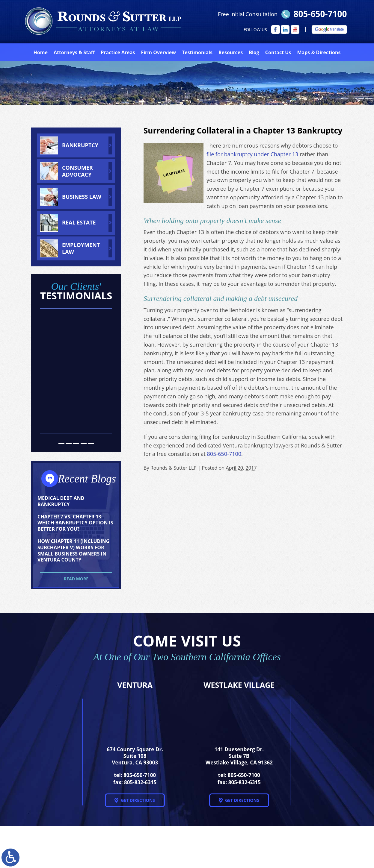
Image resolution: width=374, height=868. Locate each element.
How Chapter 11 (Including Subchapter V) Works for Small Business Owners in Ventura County (73, 550)
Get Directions (138, 800)
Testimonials (197, 52)
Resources (231, 52)
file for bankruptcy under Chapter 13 (252, 154)
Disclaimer (324, 847)
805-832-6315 (140, 782)
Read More (76, 579)
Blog (254, 52)
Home (41, 52)
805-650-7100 (320, 14)
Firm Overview (158, 52)
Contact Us (278, 52)
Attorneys (74, 52)
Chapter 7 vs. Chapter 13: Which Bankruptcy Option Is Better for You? (75, 523)
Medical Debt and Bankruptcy (61, 501)
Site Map (288, 847)
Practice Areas (118, 52)
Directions (319, 52)
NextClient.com (142, 849)
